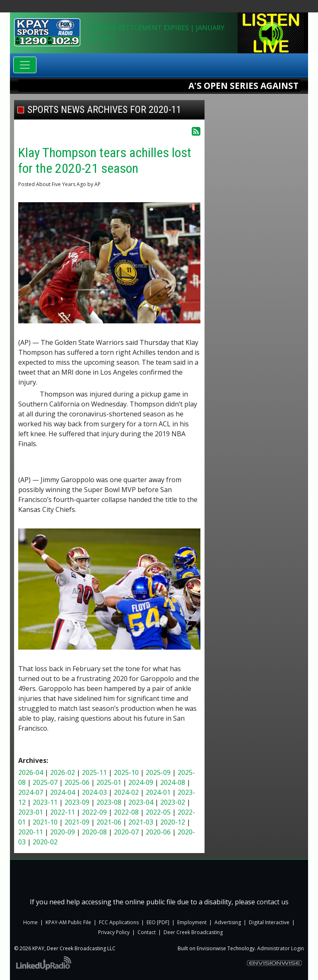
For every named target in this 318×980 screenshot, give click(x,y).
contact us (273, 902)
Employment (192, 922)
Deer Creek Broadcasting (193, 932)
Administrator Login (281, 948)
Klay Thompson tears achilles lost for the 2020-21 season (105, 160)
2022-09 (94, 812)
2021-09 (77, 822)
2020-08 (94, 832)
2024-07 (31, 792)
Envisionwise (211, 948)
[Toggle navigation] (25, 65)
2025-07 (45, 782)
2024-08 (173, 782)
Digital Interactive (269, 922)
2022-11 (63, 812)
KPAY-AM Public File (68, 922)
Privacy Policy (114, 932)
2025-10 (126, 772)
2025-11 (94, 772)
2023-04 (141, 802)
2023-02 (173, 802)
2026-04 (31, 772)
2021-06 (109, 822)
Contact (147, 932)
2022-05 (158, 812)
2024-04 (63, 792)
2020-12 (173, 822)
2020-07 (126, 832)
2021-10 (45, 822)
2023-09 (77, 802)
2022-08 (126, 812)
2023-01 (31, 812)
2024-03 (94, 792)
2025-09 (158, 772)
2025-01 (109, 782)
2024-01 (158, 792)
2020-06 (158, 832)
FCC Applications (119, 922)
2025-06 (77, 782)
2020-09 (63, 832)
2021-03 (141, 822)
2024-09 (141, 782)
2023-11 (45, 802)
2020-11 (31, 832)
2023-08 (109, 802)
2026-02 (63, 772)
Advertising (228, 922)
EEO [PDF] (159, 922)
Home (30, 922)
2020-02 (45, 842)
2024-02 (126, 792)
